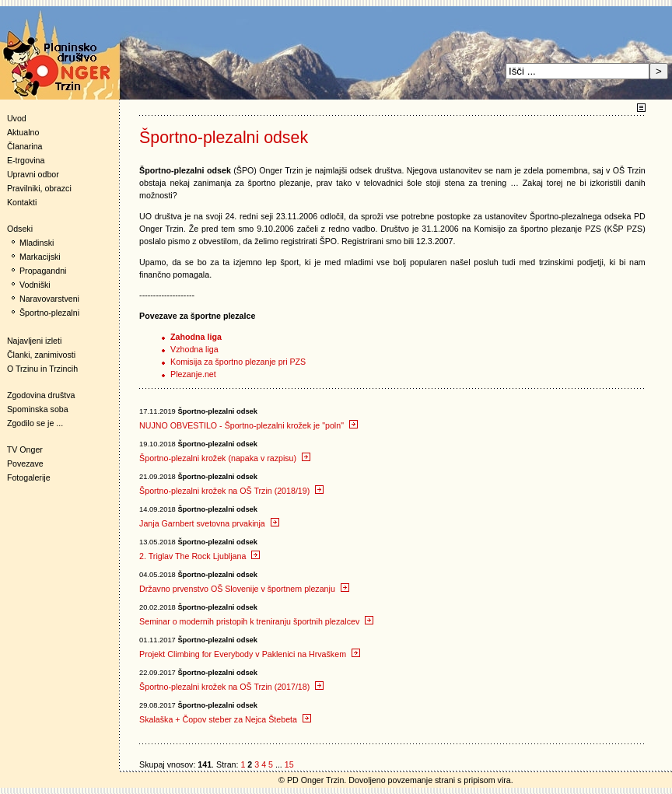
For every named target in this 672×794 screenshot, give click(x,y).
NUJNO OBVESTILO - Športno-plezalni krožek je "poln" (248, 425)
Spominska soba (38, 409)
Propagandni (43, 271)
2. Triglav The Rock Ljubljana (199, 556)
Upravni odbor (33, 174)
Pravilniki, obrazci (39, 188)
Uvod (17, 118)
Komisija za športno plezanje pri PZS (238, 362)
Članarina (25, 146)
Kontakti (22, 202)
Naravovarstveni (49, 299)
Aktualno (23, 132)
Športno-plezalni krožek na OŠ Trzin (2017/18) (231, 687)
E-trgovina (26, 160)
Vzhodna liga (194, 349)
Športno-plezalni (49, 313)
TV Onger (21, 449)
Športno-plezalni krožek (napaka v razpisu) (225, 458)
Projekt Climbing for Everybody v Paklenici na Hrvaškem (250, 654)
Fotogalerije (29, 477)
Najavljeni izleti (34, 341)
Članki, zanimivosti (41, 355)
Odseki (16, 229)
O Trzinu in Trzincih (42, 369)
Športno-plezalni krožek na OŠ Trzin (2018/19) (231, 491)
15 (289, 764)
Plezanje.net (193, 374)
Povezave (25, 463)
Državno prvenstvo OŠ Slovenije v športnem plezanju (244, 589)
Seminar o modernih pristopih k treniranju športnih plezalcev (256, 621)
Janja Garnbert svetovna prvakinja (209, 523)
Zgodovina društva (38, 395)
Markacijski (40, 257)
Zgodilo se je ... (35, 423)
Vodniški (35, 285)
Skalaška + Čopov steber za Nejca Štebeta (225, 719)
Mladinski (37, 243)
